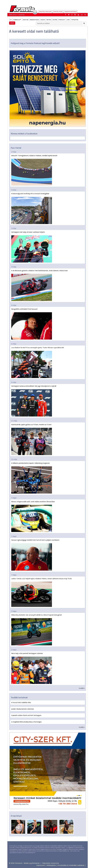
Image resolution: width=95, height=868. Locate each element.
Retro (49, 20)
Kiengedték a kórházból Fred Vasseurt (32, 324)
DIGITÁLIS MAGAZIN (45, 12)
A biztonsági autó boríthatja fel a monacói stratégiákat (32, 208)
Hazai (43, 20)
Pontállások (58, 12)
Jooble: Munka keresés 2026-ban (23, 709)
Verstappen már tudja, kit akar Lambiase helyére (32, 247)
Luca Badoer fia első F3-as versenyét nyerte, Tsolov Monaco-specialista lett (38, 362)
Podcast (62, 20)
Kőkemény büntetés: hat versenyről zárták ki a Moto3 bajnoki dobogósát (36, 630)
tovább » (82, 688)
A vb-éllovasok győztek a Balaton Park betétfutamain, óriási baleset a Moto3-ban (39, 285)
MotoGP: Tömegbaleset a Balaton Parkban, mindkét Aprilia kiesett (34, 170)
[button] (85, 15)
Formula (17, 20)
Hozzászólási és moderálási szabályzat (71, 865)
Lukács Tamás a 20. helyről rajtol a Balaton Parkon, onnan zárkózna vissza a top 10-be (41, 592)
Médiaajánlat (51, 865)
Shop (12, 23)
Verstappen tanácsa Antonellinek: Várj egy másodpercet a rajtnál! (34, 401)
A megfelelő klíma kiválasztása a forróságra (26, 722)
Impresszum (41, 865)
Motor (26, 20)
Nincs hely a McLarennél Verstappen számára (32, 668)
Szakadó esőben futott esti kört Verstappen (26, 715)
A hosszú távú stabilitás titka (21, 702)
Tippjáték (75, 20)
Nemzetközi (34, 20)
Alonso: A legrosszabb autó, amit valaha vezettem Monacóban (33, 516)
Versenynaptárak (71, 12)
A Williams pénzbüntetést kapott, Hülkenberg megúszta (32, 478)
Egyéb (55, 20)
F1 (11, 20)
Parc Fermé (16, 148)
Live (68, 20)
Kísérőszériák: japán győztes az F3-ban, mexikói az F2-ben (32, 439)
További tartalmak (19, 697)
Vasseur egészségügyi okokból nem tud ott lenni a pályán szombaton (35, 555)
